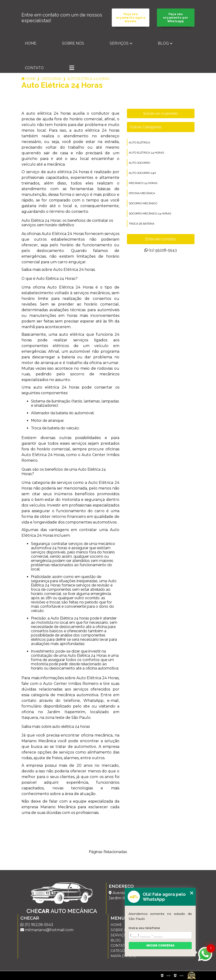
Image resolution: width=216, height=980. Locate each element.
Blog (163, 43)
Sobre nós (73, 43)
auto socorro (139, 163)
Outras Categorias (146, 127)
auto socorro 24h (142, 173)
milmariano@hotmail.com (47, 930)
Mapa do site (123, 956)
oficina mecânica (142, 193)
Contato (34, 68)
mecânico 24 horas (143, 183)
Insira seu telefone (144, 928)
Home (31, 43)
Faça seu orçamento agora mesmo (131, 18)
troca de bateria (142, 224)
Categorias (51, 79)
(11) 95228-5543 (161, 250)
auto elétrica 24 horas (146, 153)
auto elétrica (139, 142)
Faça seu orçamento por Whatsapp (176, 18)
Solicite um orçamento (161, 113)
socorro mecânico (143, 203)
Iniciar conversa (160, 946)
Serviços (119, 43)
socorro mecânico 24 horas (150, 214)
